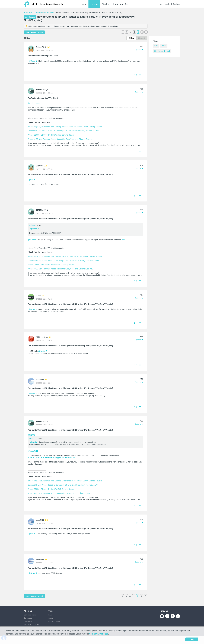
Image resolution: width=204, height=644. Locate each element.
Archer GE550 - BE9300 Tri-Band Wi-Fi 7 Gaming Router (51, 135)
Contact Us (28, 618)
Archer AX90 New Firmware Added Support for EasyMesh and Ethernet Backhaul (61, 139)
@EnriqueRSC (34, 103)
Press (50, 611)
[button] (139, 50)
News (50, 615)
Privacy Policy (29, 621)
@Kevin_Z (33, 61)
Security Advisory (54, 621)
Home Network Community (33, 13)
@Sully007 (32, 240)
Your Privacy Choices (31, 624)
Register (177, 4)
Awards (50, 618)
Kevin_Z (45, 90)
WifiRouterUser (42, 337)
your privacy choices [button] (99, 634)
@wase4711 (33, 451)
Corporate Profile (30, 615)
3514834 (31, 435)
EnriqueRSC (41, 47)
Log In (167, 4)
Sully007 (39, 166)
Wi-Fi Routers (49, 13)
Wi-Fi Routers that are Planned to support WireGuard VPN (51, 457)
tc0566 (38, 296)
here (124, 240)
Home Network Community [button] (52, 4)
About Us (28, 611)
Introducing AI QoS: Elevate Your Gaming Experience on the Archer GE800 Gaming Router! (65, 127)
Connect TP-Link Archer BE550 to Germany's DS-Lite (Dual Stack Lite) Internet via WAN (63, 131)
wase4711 (40, 380)
